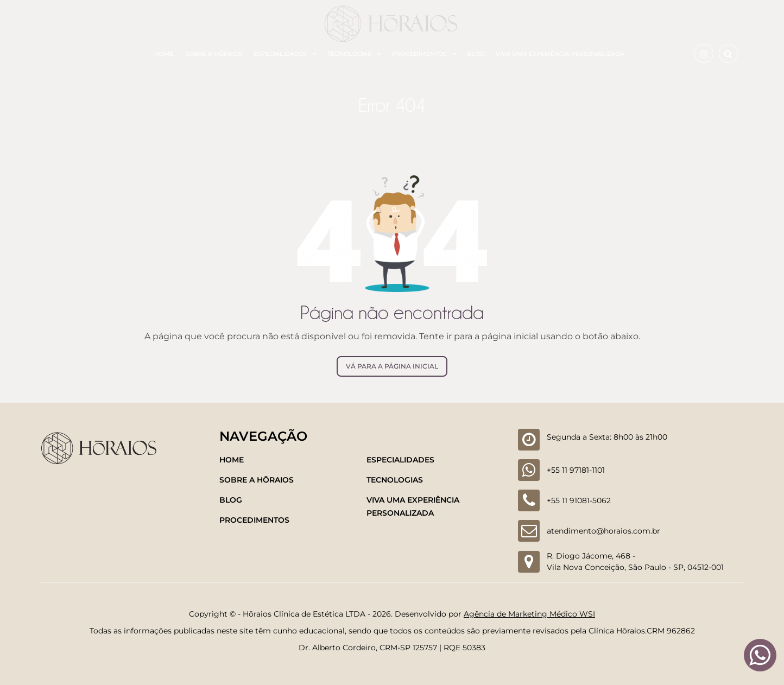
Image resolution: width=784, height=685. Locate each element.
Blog (476, 54)
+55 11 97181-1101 (576, 470)
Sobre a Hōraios (214, 54)
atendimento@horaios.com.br (603, 531)
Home (164, 54)
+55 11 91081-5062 (579, 500)
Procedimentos (419, 54)
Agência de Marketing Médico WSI (529, 614)
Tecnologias (349, 54)
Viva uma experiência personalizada (560, 54)
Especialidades (280, 54)
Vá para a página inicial (392, 366)
